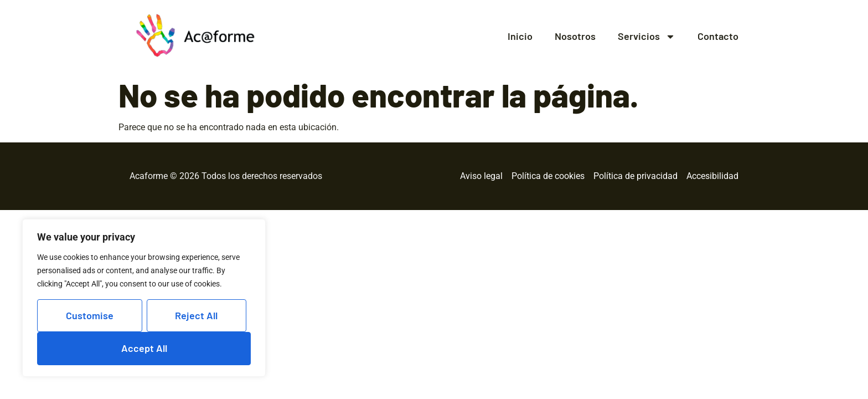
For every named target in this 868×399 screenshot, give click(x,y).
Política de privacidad (635, 176)
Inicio (520, 36)
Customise (90, 315)
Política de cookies (548, 176)
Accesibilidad (712, 176)
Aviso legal (481, 176)
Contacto (718, 36)
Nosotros (575, 36)
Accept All (144, 348)
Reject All (196, 315)
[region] (144, 298)
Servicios (647, 37)
